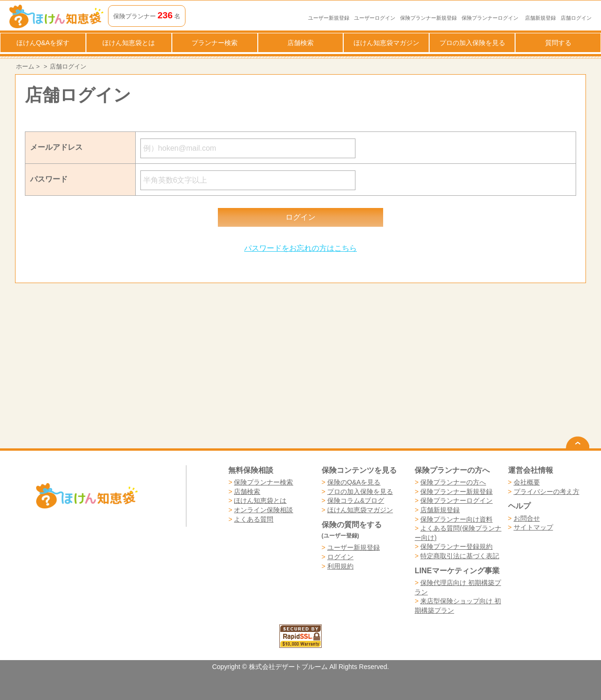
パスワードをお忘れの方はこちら (300, 248)
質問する (558, 43)
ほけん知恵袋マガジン (386, 43)
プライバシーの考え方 (547, 492)
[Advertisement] (158, 366)
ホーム (25, 66)
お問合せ (527, 518)
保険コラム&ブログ (356, 500)
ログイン (340, 557)
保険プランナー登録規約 (456, 546)
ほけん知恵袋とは (129, 43)
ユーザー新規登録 (329, 18)
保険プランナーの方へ (453, 482)
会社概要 (527, 482)
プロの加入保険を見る (472, 43)
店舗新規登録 (540, 18)
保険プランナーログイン (490, 18)
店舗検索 (300, 43)
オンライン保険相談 (263, 510)
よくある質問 (254, 519)
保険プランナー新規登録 (428, 18)
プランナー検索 (215, 43)
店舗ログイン (576, 18)
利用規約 (340, 566)
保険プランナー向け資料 (456, 519)
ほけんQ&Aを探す (43, 43)
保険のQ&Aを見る (354, 482)
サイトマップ (533, 527)
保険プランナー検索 (263, 482)
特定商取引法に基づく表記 (460, 556)
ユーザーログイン (375, 18)
